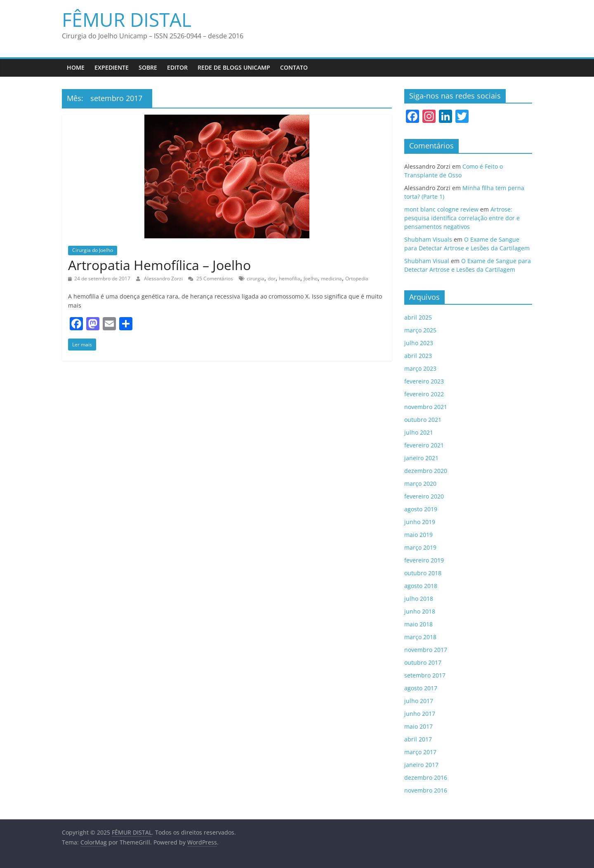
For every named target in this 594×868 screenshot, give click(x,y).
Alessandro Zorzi (164, 279)
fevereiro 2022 (424, 394)
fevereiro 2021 (424, 445)
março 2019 (420, 547)
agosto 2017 (421, 688)
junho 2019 (420, 522)
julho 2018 (419, 599)
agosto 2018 (421, 586)
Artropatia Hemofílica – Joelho (159, 265)
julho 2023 (419, 343)
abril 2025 (418, 317)
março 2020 (420, 483)
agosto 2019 (421, 509)
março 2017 (420, 752)
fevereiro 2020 (424, 496)
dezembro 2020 (426, 471)
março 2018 (420, 637)
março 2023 (420, 368)
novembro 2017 (426, 650)
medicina (331, 279)
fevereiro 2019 (424, 560)
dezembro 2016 (426, 777)
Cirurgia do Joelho (93, 250)
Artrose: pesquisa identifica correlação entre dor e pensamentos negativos (462, 218)
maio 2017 (418, 726)
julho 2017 (419, 701)
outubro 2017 (423, 662)
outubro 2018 (423, 573)
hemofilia (290, 279)
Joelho (311, 279)
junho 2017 (420, 714)
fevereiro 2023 (424, 381)
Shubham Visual (427, 261)
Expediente (112, 67)
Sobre (148, 67)
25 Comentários (211, 279)
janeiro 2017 (421, 765)
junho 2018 (420, 611)
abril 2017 (418, 739)
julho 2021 (419, 432)
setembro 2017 (425, 675)
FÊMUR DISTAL (127, 19)
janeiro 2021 (421, 458)
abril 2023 (418, 356)
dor (272, 279)
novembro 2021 (426, 407)
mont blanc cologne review (441, 209)
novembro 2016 (426, 790)
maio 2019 (418, 535)
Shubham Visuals (428, 239)
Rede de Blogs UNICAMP (234, 67)
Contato (294, 67)
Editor (177, 67)
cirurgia (256, 279)
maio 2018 (418, 624)
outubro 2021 (423, 420)
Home (76, 67)
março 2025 (420, 330)
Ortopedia (357, 279)
